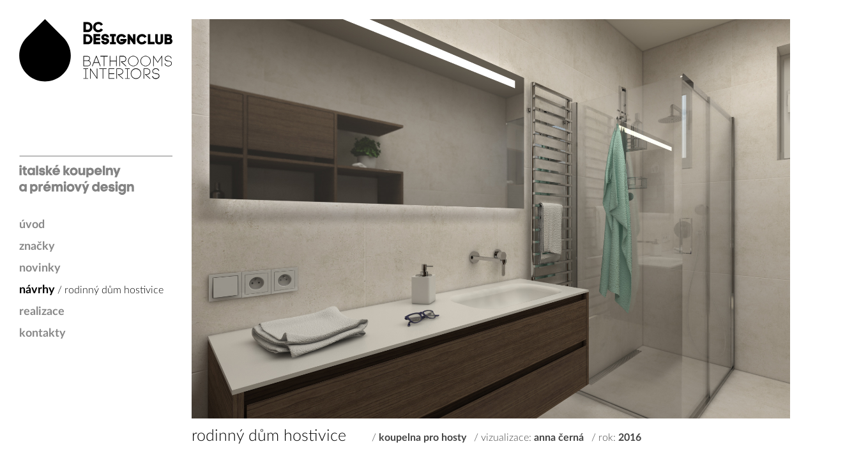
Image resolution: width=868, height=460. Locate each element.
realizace (42, 312)
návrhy (37, 290)
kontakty (42, 333)
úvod (32, 225)
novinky (40, 268)
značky (37, 247)
